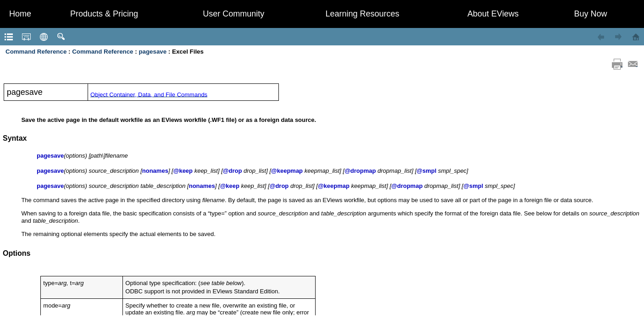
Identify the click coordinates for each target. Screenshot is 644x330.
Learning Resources (362, 14)
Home (20, 14)
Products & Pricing (104, 14)
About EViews (493, 14)
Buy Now (590, 14)
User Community (233, 14)
